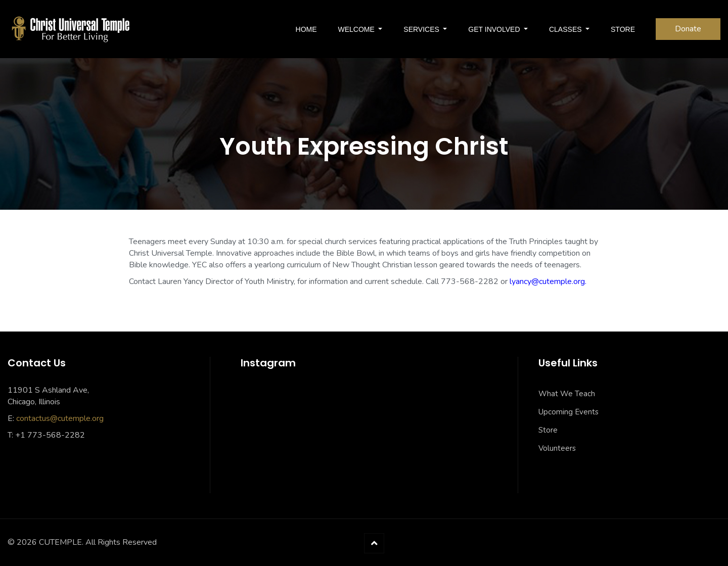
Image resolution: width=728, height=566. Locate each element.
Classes (566, 29)
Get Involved (495, 29)
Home (306, 29)
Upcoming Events (568, 412)
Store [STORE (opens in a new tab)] (623, 29)
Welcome (357, 29)
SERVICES (422, 29)
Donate (688, 29)
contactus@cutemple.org (60, 418)
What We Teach (567, 394)
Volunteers (557, 448)
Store (548, 430)
